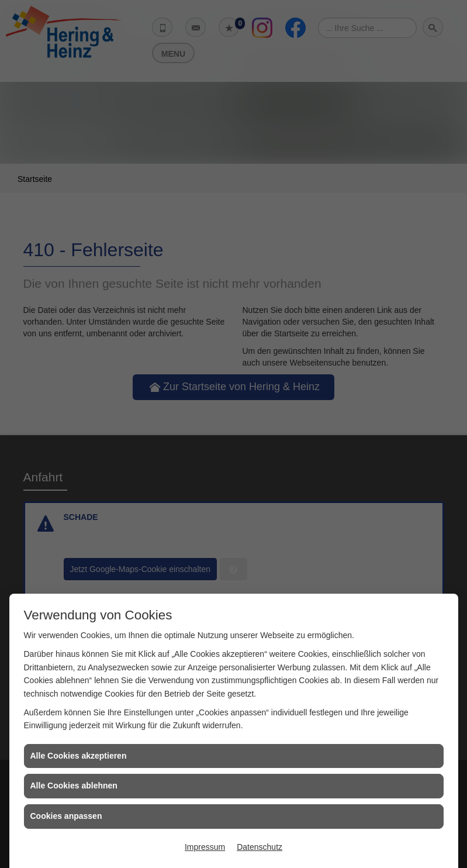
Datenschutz (260, 847)
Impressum (205, 847)
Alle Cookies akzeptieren (79, 756)
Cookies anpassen (66, 816)
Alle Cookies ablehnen (74, 786)
